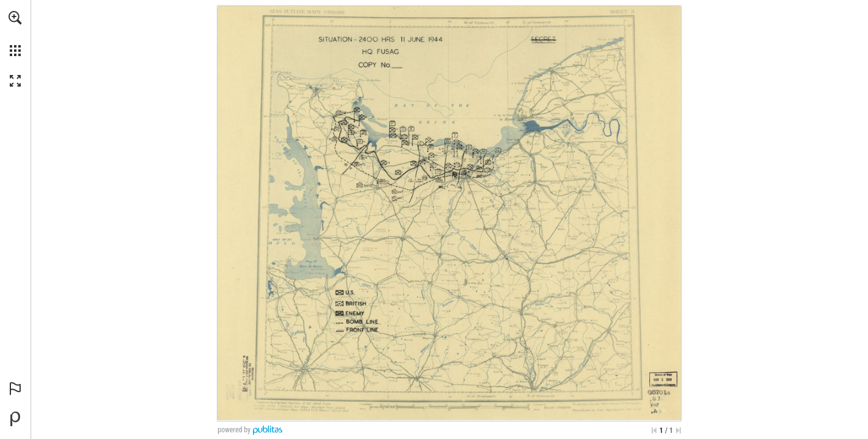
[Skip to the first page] (654, 430)
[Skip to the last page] (678, 430)
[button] (15, 18)
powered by (234, 430)
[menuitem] (15, 34)
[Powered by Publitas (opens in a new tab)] (15, 419)
